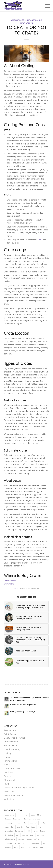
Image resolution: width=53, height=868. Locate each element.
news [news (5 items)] (32, 835)
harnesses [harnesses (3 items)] (19, 831)
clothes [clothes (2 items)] (17, 823)
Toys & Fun (9, 791)
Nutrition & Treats (13, 768)
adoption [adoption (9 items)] (20, 815)
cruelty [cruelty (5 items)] (42, 823)
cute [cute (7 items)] (7, 827)
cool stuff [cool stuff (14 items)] (34, 823)
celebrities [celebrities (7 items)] (26, 819)
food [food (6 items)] (33, 827)
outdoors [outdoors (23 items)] (40, 835)
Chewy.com (9, 584)
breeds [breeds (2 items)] (8, 819)
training (35, 588)
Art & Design (10, 734)
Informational (26, 23)
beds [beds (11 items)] (33, 815)
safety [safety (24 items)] (37, 839)
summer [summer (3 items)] (25, 843)
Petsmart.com (10, 581)
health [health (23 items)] (28, 831)
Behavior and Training (32, 20)
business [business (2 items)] (17, 819)
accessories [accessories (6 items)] (10, 815)
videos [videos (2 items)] (35, 847)
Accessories (16, 20)
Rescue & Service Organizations (20, 788)
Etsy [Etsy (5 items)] (13, 827)
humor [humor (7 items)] (43, 831)
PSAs (6, 784)
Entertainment (11, 742)
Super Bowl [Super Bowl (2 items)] (36, 843)
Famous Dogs (11, 745)
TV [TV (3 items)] (29, 847)
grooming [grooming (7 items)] (9, 831)
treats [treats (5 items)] (23, 847)
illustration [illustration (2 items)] (9, 835)
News (7, 765)
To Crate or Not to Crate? (27, 30)
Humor (7, 757)
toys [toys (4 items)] (44, 843)
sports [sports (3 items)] (17, 843)
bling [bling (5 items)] (39, 815)
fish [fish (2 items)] (27, 827)
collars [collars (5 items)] (25, 823)
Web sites (9, 799)
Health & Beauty (12, 749)
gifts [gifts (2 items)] (39, 827)
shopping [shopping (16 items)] (9, 843)
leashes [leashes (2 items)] (25, 835)
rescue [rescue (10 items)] (29, 839)
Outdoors (9, 772)
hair (41, 240)
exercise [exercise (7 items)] (20, 827)
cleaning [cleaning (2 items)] (8, 823)
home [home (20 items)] (35, 831)
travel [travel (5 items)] (16, 847)
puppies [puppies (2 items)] (21, 839)
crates (22, 588)
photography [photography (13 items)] (10, 839)
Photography (10, 780)
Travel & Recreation (14, 795)
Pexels (7, 776)
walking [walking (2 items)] (43, 847)
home (28, 588)
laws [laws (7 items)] (18, 835)
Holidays (8, 753)
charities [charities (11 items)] (36, 819)
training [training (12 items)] (8, 847)
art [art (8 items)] (27, 815)
